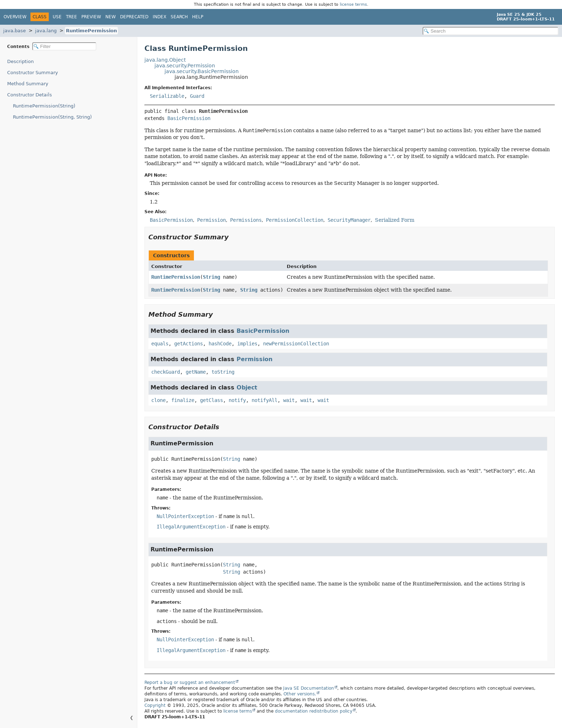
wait (289, 400)
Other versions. (300, 694)
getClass (211, 400)
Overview (15, 17)
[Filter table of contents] (64, 46)
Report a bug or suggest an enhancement (190, 682)
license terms (353, 4)
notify (237, 400)
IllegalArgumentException (191, 527)
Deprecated (134, 17)
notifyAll (265, 400)
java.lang (46, 31)
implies (247, 344)
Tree (72, 17)
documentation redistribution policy (314, 711)
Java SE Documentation (309, 688)
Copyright (155, 705)
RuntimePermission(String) (44, 106)
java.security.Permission (185, 66)
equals (160, 344)
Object (247, 387)
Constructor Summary (33, 73)
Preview (91, 17)
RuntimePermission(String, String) (52, 117)
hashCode (220, 344)
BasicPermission (189, 118)
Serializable (167, 96)
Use (57, 17)
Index (159, 17)
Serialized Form (395, 220)
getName (196, 372)
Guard (197, 96)
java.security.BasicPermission (202, 71)
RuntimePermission (91, 31)
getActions (189, 344)
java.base (15, 31)
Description (20, 61)
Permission (254, 359)
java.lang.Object (165, 60)
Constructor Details (30, 95)
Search (179, 17)
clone (158, 400)
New (111, 17)
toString (223, 372)
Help (198, 17)
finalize (183, 400)
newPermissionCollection (296, 344)
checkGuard (166, 372)
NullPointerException (185, 516)
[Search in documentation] (490, 31)
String (211, 277)
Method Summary (28, 84)
